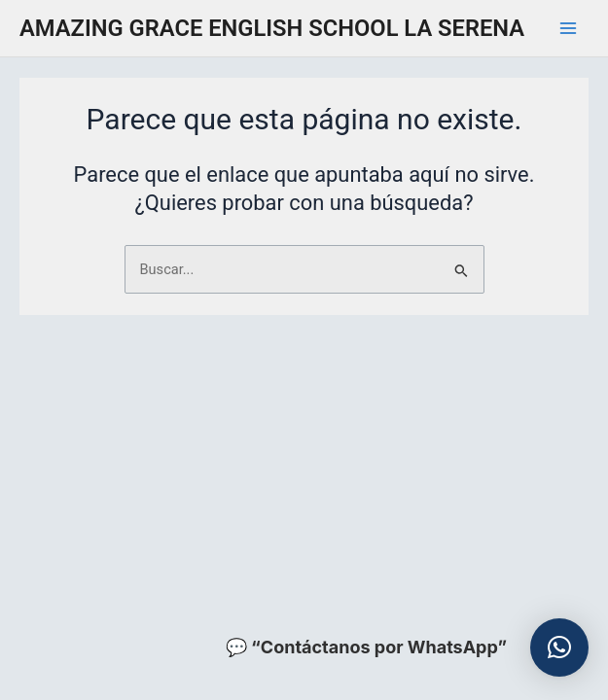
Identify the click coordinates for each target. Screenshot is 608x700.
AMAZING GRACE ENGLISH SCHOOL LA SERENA (272, 28)
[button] (559, 647)
